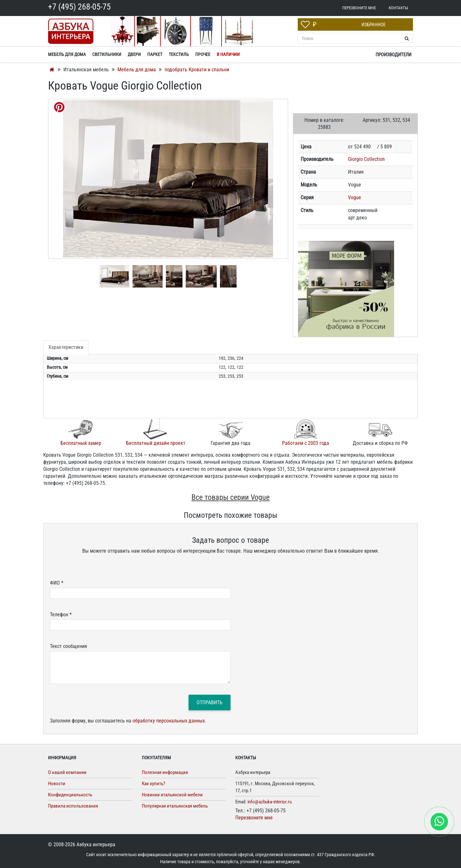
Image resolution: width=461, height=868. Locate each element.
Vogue (355, 197)
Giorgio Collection (366, 159)
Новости (57, 784)
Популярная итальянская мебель (175, 806)
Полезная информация (165, 772)
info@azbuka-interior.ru (270, 802)
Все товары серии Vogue (230, 497)
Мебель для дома (137, 70)
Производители (393, 55)
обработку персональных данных (169, 721)
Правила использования (73, 806)
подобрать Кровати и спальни (197, 70)
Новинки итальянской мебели (172, 795)
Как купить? (154, 784)
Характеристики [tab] (66, 347)
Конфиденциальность (70, 795)
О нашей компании (67, 772)
